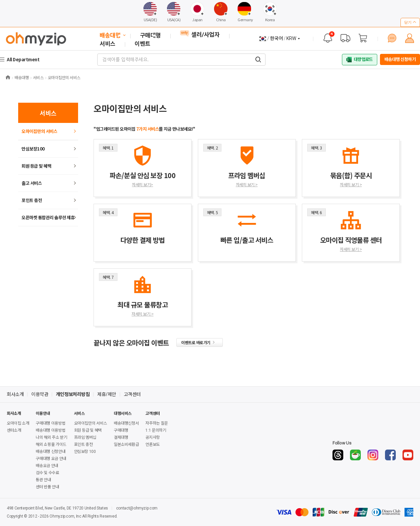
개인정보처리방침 (73, 394)
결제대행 (121, 437)
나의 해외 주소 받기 (51, 437)
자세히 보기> (143, 184)
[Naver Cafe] (355, 455)
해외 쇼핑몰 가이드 (51, 445)
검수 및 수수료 (47, 473)
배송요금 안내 (47, 466)
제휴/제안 (107, 394)
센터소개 (14, 430)
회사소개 (15, 394)
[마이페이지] (410, 38)
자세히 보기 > (247, 184)
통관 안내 (43, 480)
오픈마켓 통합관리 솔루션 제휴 (48, 217)
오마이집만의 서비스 (39, 131)
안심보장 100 (85, 452)
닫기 (410, 22)
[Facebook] (390, 455)
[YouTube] (408, 455)
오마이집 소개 (18, 423)
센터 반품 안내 (47, 487)
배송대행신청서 (126, 423)
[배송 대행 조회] (345, 38)
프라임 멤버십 (85, 437)
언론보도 (153, 445)
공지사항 (153, 437)
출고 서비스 (32, 183)
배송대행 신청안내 (50, 452)
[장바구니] (363, 38)
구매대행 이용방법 (50, 423)
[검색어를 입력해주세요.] (258, 60)
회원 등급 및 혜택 (36, 166)
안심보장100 (33, 149)
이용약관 (40, 394)
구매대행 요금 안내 (51, 459)
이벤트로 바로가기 (200, 342)
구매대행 (121, 430)
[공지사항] (328, 38)
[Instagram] (373, 455)
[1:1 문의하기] (392, 38)
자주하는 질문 (156, 423)
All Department (24, 59)
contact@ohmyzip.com (137, 508)
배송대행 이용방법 (50, 430)
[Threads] (338, 455)
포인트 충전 (32, 200)
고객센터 (132, 394)
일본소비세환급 (126, 445)
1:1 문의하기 (156, 430)
